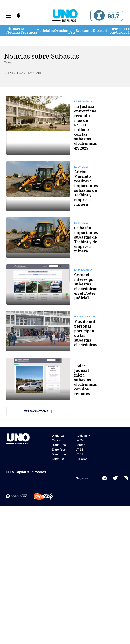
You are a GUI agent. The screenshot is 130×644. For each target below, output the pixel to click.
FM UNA (81, 459)
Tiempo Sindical (117, 31)
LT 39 (126, 31)
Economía (84, 31)
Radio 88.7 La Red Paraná (83, 440)
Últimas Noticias (13, 31)
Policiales (46, 31)
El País (72, 31)
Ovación (61, 31)
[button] (9, 16)
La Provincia (29, 31)
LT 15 (79, 450)
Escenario (101, 31)
